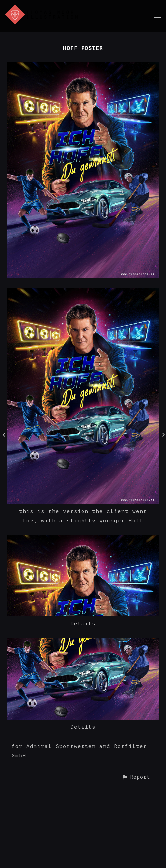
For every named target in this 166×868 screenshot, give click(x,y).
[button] (136, 777)
